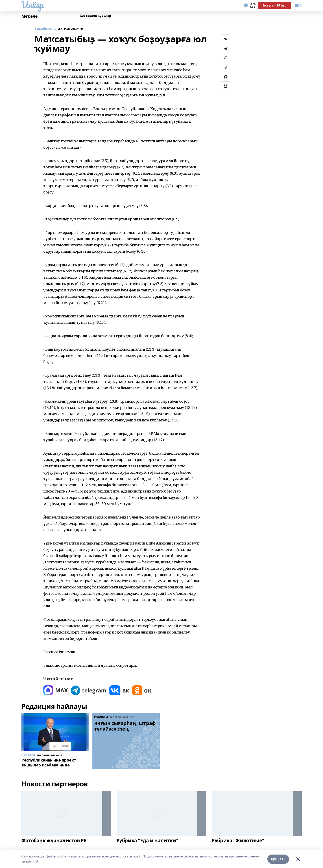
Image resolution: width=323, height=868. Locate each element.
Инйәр (32, 5)
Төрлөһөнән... (45, 29)
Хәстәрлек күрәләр (95, 16)
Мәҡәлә (29, 16)
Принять (278, 859)
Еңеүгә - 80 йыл (275, 5)
